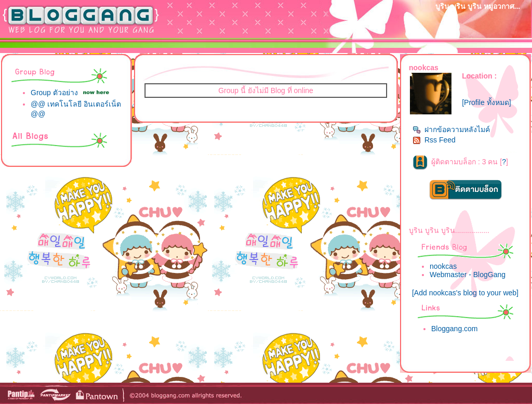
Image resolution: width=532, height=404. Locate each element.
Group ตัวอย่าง (54, 93)
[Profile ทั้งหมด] (486, 102)
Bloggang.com (455, 329)
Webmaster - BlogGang (468, 275)
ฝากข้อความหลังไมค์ (451, 129)
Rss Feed (434, 140)
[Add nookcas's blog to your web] (465, 293)
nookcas (443, 266)
